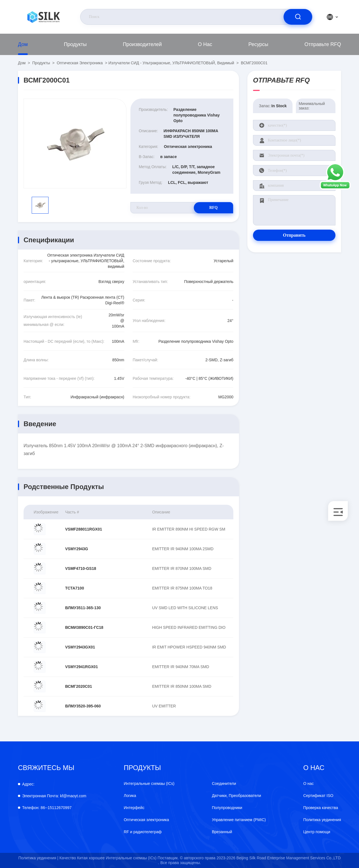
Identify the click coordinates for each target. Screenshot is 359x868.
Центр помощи (317, 832)
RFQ (213, 208)
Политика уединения (322, 820)
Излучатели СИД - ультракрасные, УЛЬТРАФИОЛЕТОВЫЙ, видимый (171, 63)
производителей (142, 44)
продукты (75, 44)
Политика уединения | (38, 858)
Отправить (294, 235)
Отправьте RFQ (323, 44)
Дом (23, 44)
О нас (205, 44)
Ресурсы (258, 44)
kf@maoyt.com (54, 796)
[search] (298, 17)
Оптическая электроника (80, 63)
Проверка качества (321, 808)
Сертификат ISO (318, 796)
